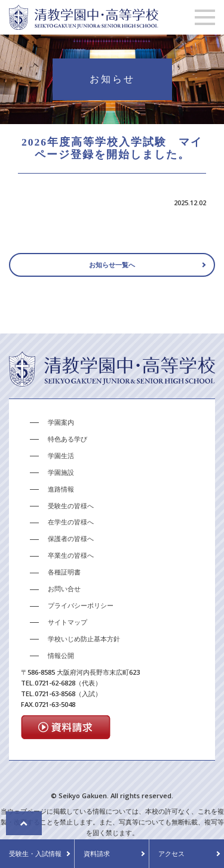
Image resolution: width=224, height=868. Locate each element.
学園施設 (61, 473)
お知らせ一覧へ (112, 266)
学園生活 (61, 456)
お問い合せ (64, 590)
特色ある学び (67, 439)
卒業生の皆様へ (71, 556)
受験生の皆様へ (71, 506)
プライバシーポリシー (81, 606)
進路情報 (61, 489)
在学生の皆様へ (71, 523)
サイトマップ (67, 623)
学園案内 (61, 423)
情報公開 (61, 656)
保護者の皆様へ (71, 540)
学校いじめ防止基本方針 (84, 640)
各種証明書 (64, 573)
